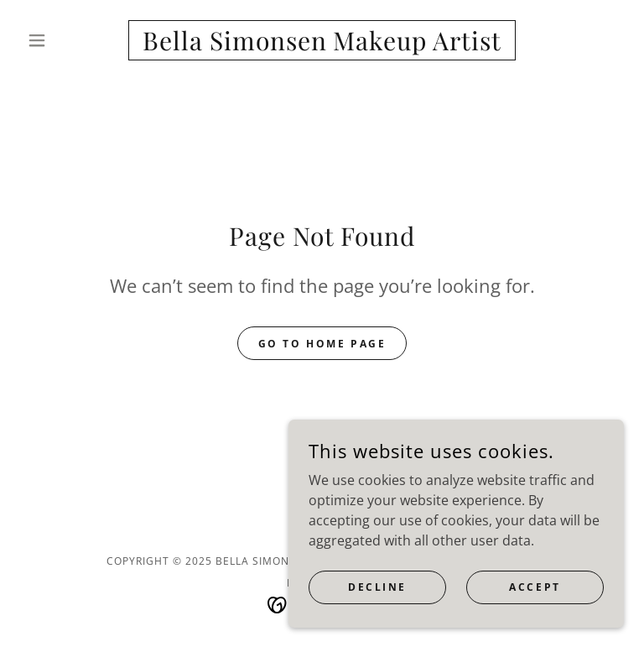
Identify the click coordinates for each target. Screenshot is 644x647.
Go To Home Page (322, 344)
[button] (65, 40)
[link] (322, 45)
